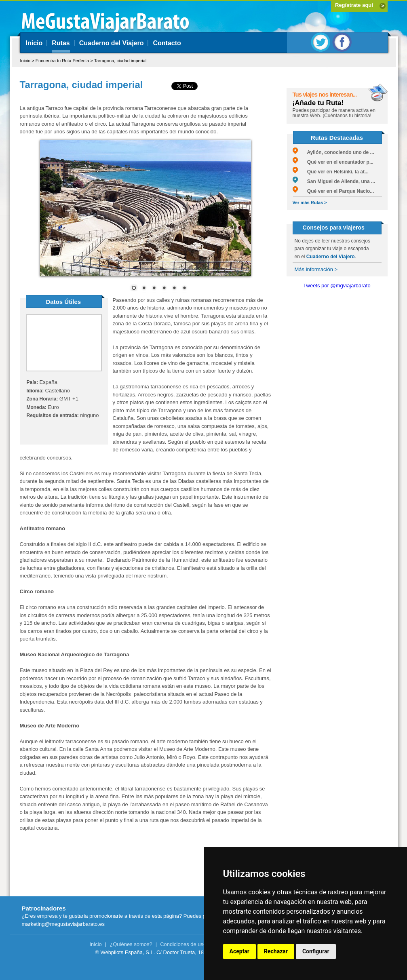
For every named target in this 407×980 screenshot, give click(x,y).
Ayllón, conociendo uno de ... (333, 152)
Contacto (167, 43)
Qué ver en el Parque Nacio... (333, 191)
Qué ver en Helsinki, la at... (331, 172)
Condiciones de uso (183, 944)
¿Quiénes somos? (131, 944)
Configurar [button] (316, 951)
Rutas (61, 43)
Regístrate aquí (354, 5)
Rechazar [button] (276, 951)
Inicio (34, 43)
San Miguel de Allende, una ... (334, 181)
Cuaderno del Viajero (112, 43)
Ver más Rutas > (310, 202)
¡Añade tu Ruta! (318, 103)
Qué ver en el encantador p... (333, 162)
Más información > (316, 269)
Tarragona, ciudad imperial (120, 61)
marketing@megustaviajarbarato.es (63, 924)
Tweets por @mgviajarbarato (337, 286)
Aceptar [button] (240, 951)
